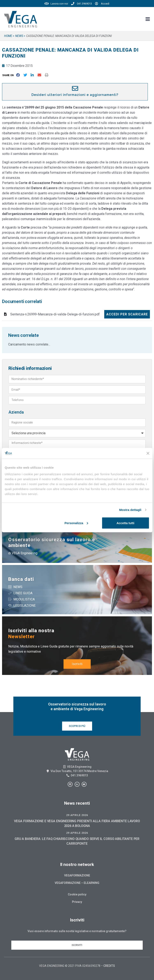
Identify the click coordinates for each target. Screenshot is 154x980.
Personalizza (76, 523)
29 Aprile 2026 (77, 815)
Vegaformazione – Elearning (77, 883)
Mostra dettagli (130, 510)
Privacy (77, 902)
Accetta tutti (126, 523)
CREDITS (109, 966)
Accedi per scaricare (127, 314)
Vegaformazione (77, 875)
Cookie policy (77, 894)
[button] (9, 75)
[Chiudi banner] (148, 453)
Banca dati (21, 579)
